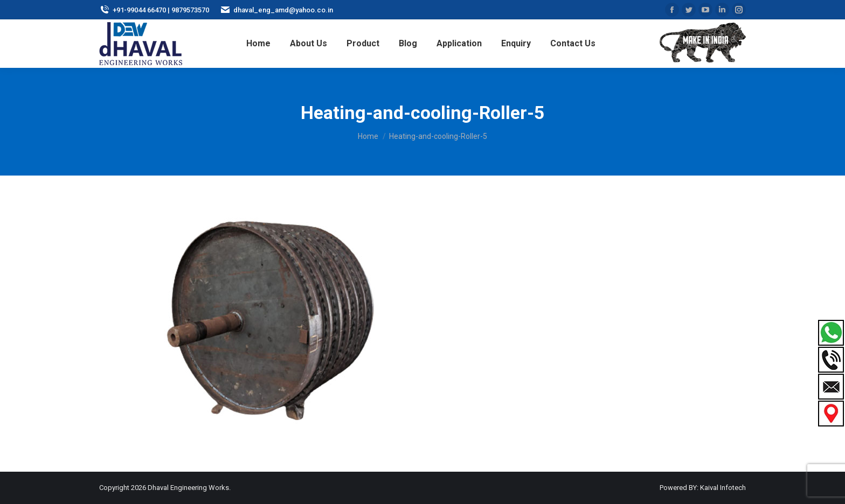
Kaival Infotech (723, 488)
